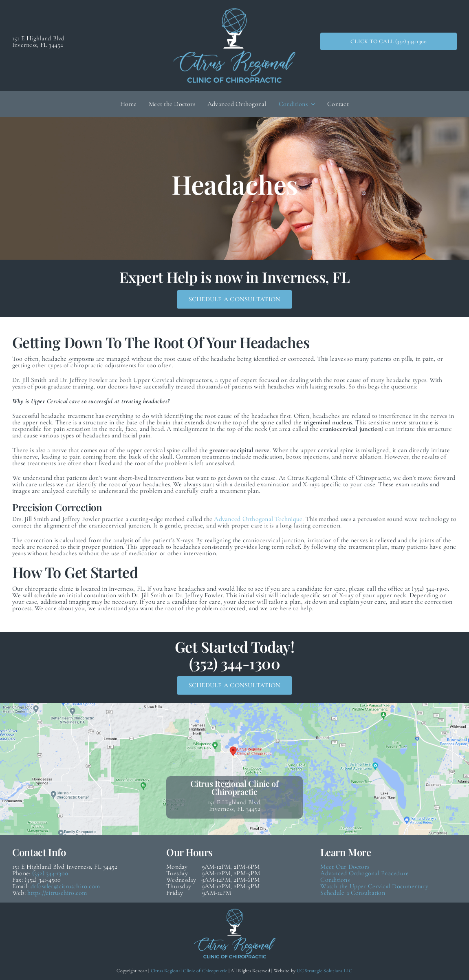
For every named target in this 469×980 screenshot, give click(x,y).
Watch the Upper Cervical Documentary (374, 886)
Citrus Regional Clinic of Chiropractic (189, 971)
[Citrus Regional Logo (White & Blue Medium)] (234, 11)
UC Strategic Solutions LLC (324, 971)
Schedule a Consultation (353, 893)
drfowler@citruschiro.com (65, 886)
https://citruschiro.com (57, 893)
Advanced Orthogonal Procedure (364, 873)
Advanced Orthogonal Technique (258, 519)
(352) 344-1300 (50, 873)
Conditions (335, 880)
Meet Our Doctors (345, 867)
